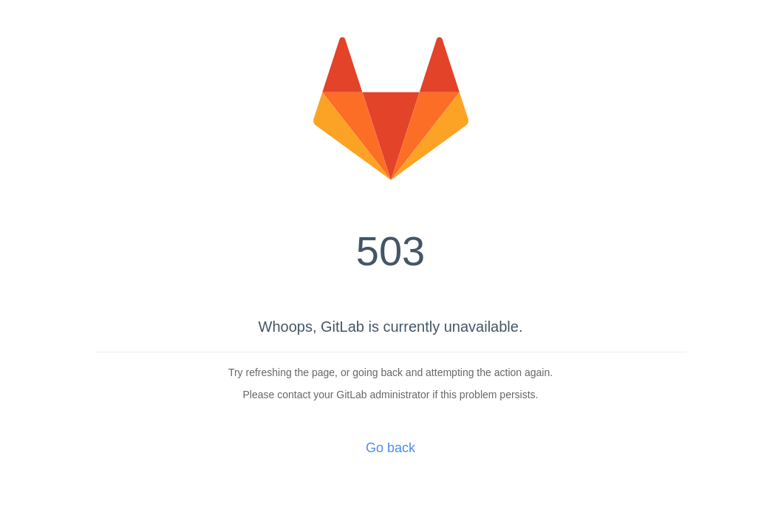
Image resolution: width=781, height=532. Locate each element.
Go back (390, 448)
